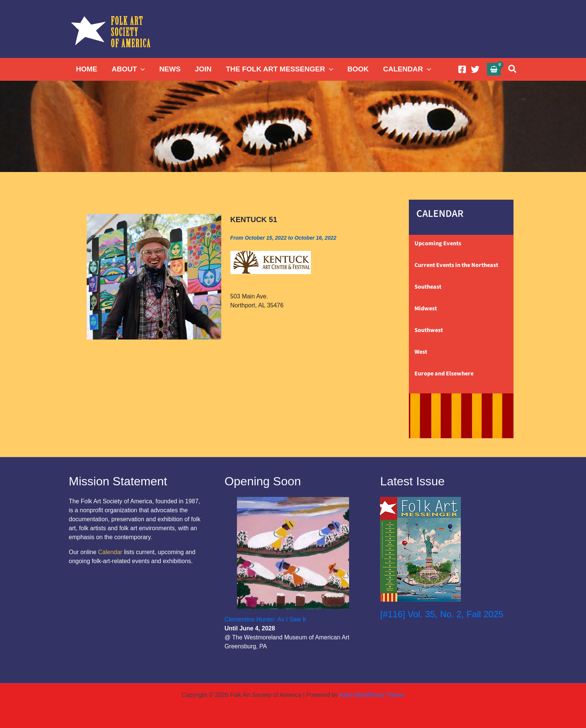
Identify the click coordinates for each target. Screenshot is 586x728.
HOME (87, 69)
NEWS (169, 69)
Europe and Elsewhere (444, 374)
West (421, 352)
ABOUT (128, 69)
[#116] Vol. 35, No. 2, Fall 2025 (442, 614)
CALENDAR (406, 69)
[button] (141, 69)
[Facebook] (462, 69)
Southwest (429, 330)
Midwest (426, 308)
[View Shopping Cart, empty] (494, 69)
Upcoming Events (438, 243)
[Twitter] (475, 69)
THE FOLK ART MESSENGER (279, 69)
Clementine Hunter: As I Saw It (265, 619)
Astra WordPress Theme (372, 695)
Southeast (428, 287)
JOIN (203, 69)
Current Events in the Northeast (456, 265)
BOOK (357, 69)
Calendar (110, 552)
